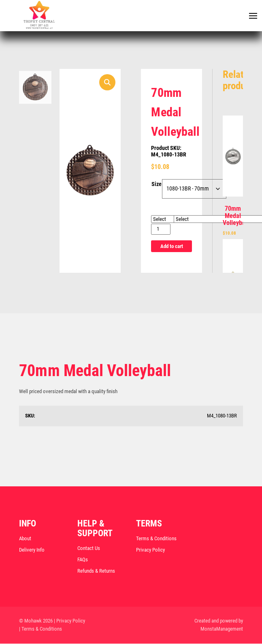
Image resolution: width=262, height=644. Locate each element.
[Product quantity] (161, 230)
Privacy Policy (150, 550)
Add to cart (172, 246)
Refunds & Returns (96, 571)
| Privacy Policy (69, 621)
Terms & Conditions (156, 539)
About (25, 539)
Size (157, 185)
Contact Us (89, 549)
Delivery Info (32, 550)
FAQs (83, 560)
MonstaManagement (222, 630)
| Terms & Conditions (40, 630)
